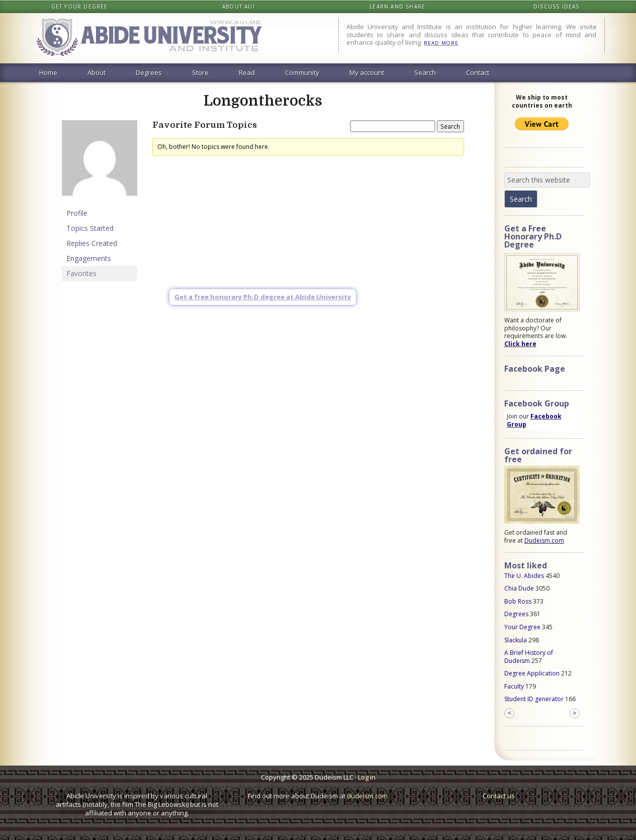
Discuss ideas (557, 7)
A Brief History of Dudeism (529, 657)
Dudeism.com (544, 540)
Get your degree (80, 7)
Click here (520, 344)
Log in (367, 777)
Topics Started (90, 228)
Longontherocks (263, 101)
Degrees (516, 614)
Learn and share (397, 7)
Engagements (89, 258)
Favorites (81, 273)
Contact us (499, 796)
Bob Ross (518, 601)
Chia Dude (519, 588)
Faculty (514, 686)
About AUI (239, 7)
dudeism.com (367, 796)
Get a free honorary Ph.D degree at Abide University (263, 297)
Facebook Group (534, 420)
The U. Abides (524, 576)
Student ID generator (534, 699)
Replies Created (92, 243)
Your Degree (522, 627)
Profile (77, 213)
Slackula (516, 640)
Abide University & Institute (157, 38)
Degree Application (532, 673)
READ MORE (441, 43)
